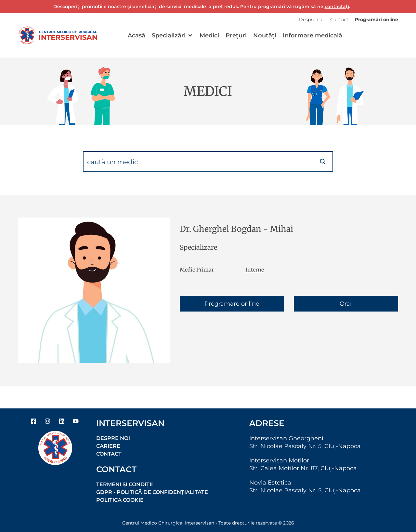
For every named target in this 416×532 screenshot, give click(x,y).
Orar (346, 304)
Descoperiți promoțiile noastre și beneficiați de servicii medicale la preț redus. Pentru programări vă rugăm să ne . (202, 7)
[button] (172, 35)
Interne (255, 270)
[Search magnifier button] (323, 162)
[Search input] (199, 162)
